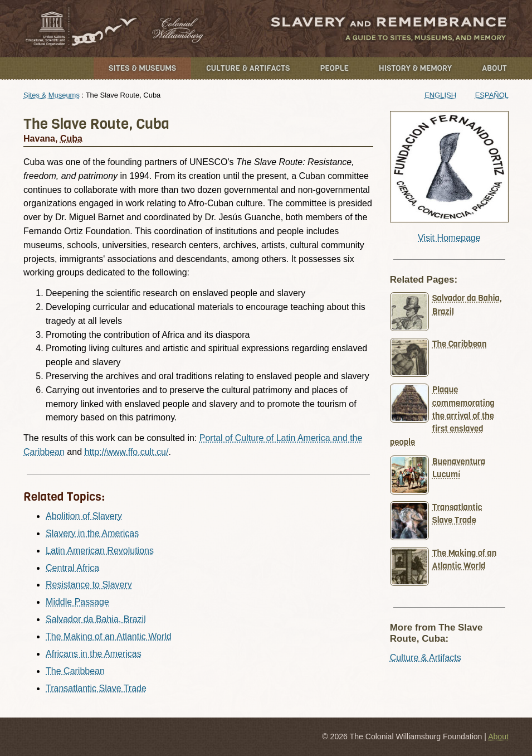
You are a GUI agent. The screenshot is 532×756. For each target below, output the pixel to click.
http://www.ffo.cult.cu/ (126, 452)
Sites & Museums (142, 68)
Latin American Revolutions (100, 551)
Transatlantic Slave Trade (96, 688)
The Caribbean (75, 671)
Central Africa (72, 568)
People (334, 68)
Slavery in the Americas (92, 533)
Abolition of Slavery (84, 516)
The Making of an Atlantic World (109, 636)
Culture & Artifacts (248, 68)
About (494, 68)
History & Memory (415, 68)
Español (492, 95)
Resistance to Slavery (89, 585)
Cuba (71, 139)
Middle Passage (77, 602)
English (440, 95)
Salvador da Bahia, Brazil (96, 619)
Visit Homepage (449, 238)
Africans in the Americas (94, 654)
